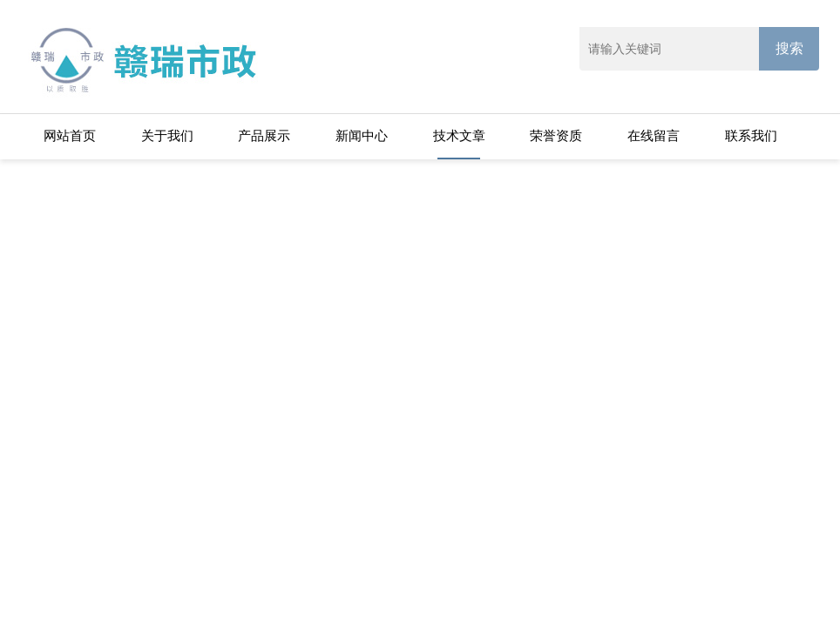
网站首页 (70, 135)
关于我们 (167, 135)
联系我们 (751, 135)
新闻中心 (362, 135)
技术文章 (459, 135)
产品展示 (264, 135)
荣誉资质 (556, 135)
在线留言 (654, 135)
